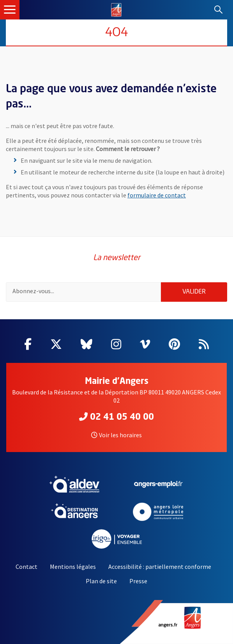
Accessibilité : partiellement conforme (160, 567)
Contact (26, 567)
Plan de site (101, 581)
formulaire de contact (157, 195)
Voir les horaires (116, 435)
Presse (138, 581)
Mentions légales (73, 567)
